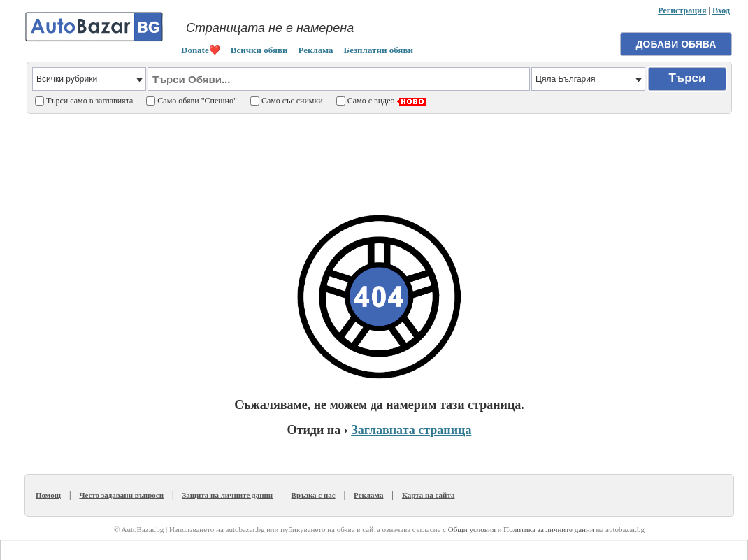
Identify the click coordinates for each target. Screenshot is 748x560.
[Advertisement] (379, 155)
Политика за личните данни (548, 529)
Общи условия (472, 529)
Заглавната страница (411, 430)
